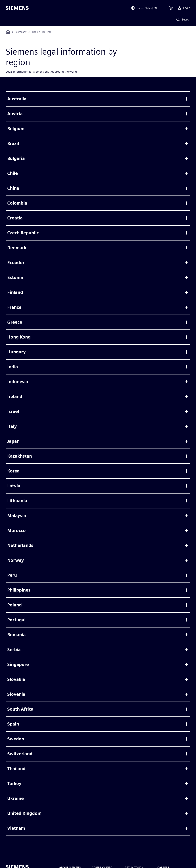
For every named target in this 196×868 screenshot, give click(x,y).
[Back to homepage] (8, 32)
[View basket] (171, 8)
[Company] (21, 32)
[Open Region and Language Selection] (144, 8)
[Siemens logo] (17, 8)
